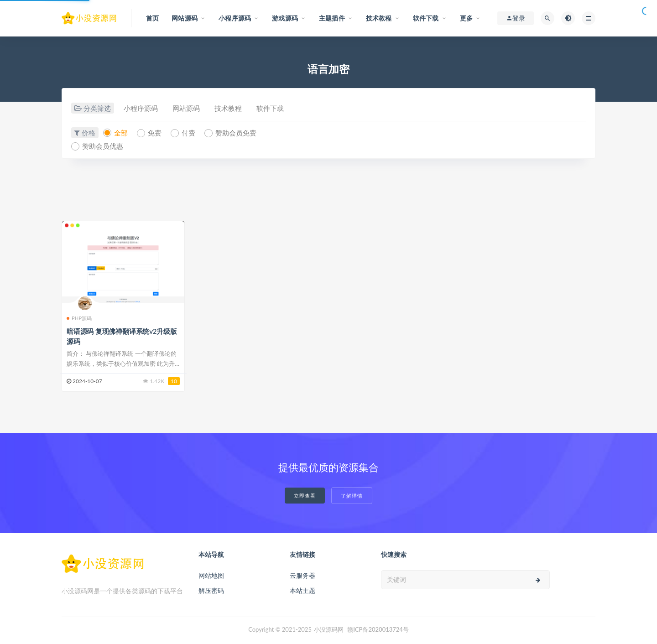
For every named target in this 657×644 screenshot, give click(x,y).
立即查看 (305, 496)
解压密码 (211, 590)
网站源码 (186, 108)
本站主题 (302, 590)
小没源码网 (329, 629)
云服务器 (302, 575)
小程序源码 (141, 108)
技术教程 (228, 108)
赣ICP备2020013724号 (378, 629)
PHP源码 (79, 318)
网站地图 (211, 575)
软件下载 (270, 108)
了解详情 (352, 496)
